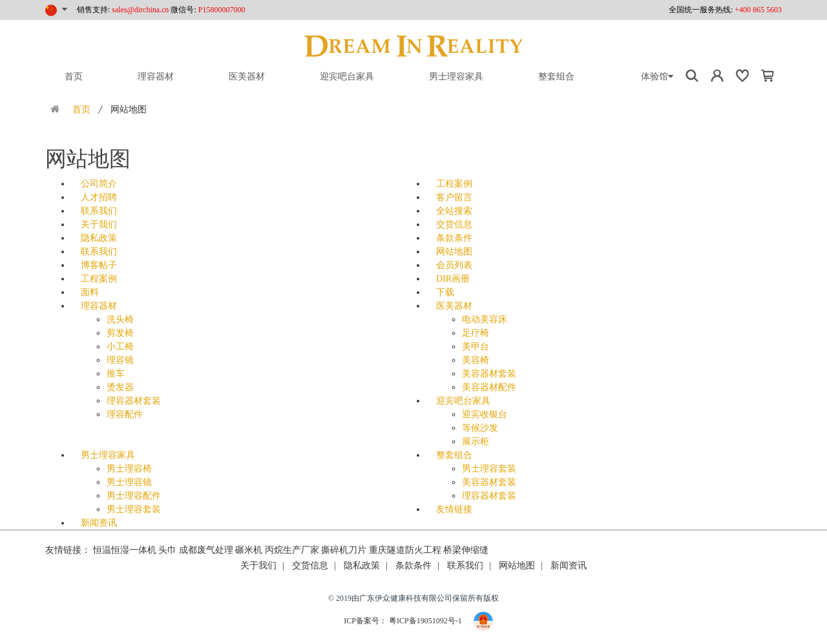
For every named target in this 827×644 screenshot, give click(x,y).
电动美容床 (485, 319)
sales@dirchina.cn (140, 10)
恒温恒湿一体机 (125, 550)
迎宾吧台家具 (347, 77)
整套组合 (556, 77)
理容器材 (156, 77)
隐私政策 (99, 238)
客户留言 (454, 197)
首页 (74, 77)
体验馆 (657, 77)
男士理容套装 (134, 509)
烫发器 (120, 387)
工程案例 (454, 184)
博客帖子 (99, 265)
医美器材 (247, 77)
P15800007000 (222, 10)
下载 (445, 292)
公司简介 (99, 184)
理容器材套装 (134, 401)
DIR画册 (453, 279)
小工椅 (120, 347)
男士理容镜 (129, 482)
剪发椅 (120, 333)
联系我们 (99, 211)
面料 (90, 292)
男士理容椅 (129, 469)
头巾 (167, 550)
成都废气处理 (206, 550)
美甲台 (476, 347)
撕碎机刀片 (344, 550)
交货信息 (454, 224)
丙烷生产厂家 (292, 550)
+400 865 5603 (758, 10)
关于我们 (99, 224)
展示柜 (476, 441)
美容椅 (476, 360)
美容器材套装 (489, 374)
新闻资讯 (99, 523)
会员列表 (454, 265)
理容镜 (120, 360)
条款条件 (454, 238)
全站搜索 (454, 211)
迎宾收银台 (485, 414)
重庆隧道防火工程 (405, 550)
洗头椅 (120, 319)
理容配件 (125, 414)
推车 (116, 374)
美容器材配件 (489, 387)
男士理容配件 (134, 496)
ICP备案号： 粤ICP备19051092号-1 (403, 621)
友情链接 (454, 509)
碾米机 (249, 550)
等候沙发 (480, 428)
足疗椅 (476, 333)
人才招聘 (99, 197)
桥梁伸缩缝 (466, 550)
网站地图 (454, 252)
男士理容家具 (456, 77)
